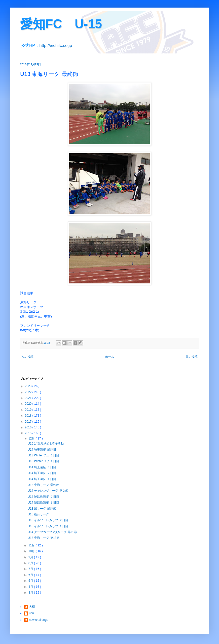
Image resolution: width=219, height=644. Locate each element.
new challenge (39, 620)
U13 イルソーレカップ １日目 (48, 526)
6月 (31, 575)
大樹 (32, 607)
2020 (29, 404)
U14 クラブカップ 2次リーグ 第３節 (52, 532)
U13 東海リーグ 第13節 (44, 538)
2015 (29, 433)
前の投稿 (192, 357)
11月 (32, 545)
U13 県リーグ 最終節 (42, 509)
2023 (29, 386)
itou (31, 613)
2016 (29, 427)
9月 (31, 557)
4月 (31, 587)
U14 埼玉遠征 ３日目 (42, 467)
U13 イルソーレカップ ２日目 (48, 520)
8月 (31, 563)
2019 (29, 410)
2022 (29, 392)
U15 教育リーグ (38, 514)
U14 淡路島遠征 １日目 (43, 503)
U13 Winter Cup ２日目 (43, 455)
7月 (31, 569)
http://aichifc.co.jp (56, 46)
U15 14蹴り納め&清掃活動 (46, 444)
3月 (31, 593)
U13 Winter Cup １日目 (43, 461)
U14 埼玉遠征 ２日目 (42, 473)
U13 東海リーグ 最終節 (43, 485)
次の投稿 (27, 357)
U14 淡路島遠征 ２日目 (43, 497)
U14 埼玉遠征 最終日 (42, 450)
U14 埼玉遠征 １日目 (42, 479)
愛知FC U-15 (61, 24)
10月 (32, 551)
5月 (31, 581)
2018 (29, 416)
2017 (29, 422)
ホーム (109, 357)
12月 (32, 438)
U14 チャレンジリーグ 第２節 (48, 491)
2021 (29, 398)
